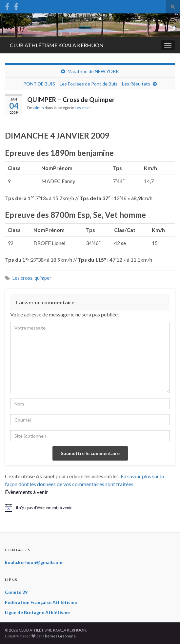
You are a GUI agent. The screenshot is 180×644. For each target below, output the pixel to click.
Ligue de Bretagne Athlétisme (37, 612)
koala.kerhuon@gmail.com (34, 562)
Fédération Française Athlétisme (41, 602)
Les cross (83, 108)
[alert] (90, 508)
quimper (43, 278)
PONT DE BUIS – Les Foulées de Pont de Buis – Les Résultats (87, 84)
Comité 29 (16, 592)
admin (38, 108)
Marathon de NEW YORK (93, 71)
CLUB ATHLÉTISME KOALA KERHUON (57, 45)
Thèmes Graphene (59, 636)
